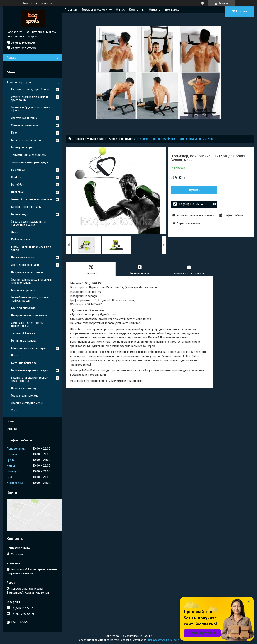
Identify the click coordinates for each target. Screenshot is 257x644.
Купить (195, 190)
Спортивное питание (24, 118)
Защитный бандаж (23, 333)
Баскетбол (18, 170)
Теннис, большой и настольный (32, 199)
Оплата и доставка (164, 10)
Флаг (14, 410)
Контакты (137, 10)
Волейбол (18, 185)
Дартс (15, 232)
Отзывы (12, 429)
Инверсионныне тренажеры (29, 315)
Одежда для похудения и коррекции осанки (28, 223)
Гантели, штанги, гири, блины (30, 89)
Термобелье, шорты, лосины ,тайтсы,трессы (30, 299)
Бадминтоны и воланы (26, 207)
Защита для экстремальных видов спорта (29, 379)
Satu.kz (147, 636)
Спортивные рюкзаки (25, 265)
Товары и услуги (94, 10)
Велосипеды (19, 214)
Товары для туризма (25, 396)
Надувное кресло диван (27, 272)
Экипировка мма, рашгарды (29, 162)
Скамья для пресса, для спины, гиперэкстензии (32, 281)
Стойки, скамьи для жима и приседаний (29, 98)
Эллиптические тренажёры (29, 155)
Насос (15, 355)
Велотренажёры (22, 147)
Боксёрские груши (121, 139)
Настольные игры (22, 257)
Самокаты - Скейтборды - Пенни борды (28, 324)
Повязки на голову (24, 388)
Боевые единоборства (26, 140)
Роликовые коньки (24, 341)
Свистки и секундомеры (27, 403)
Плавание (17, 192)
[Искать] (58, 58)
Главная (71, 10)
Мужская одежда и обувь (29, 348)
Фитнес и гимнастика (25, 125)
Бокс (102, 139)
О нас (120, 10)
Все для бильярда (23, 308)
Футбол (16, 177)
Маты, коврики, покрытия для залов (31, 248)
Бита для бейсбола (24, 363)
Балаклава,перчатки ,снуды (29, 370)
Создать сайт (31, 3)
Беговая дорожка (23, 290)
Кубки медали (20, 239)
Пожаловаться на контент (164, 640)
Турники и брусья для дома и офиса (31, 109)
